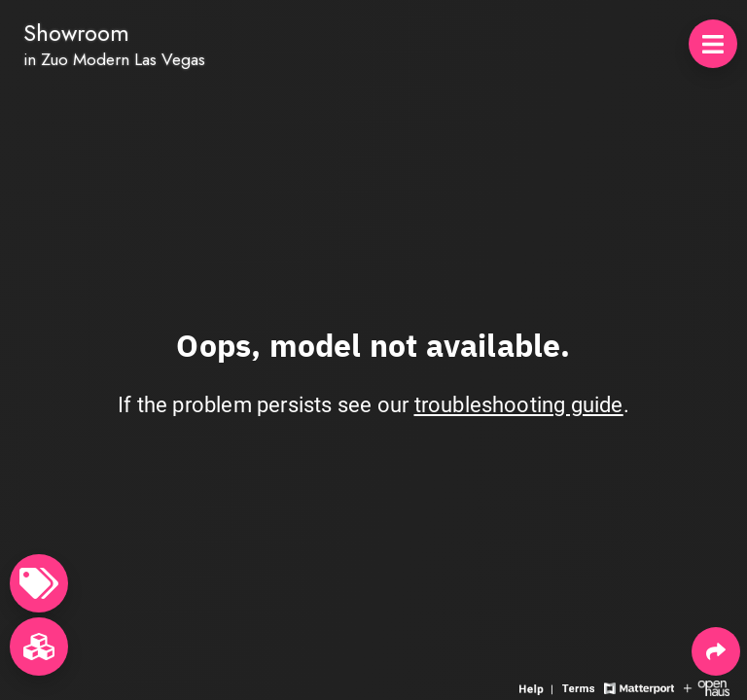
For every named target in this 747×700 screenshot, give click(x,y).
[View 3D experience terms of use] (581, 687)
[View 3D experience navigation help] (538, 687)
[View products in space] (713, 44)
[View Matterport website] (639, 687)
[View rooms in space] (39, 647)
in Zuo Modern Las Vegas (114, 59)
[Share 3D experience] (716, 651)
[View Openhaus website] (707, 687)
